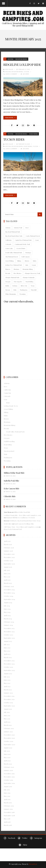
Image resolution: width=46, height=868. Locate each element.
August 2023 (8, 641)
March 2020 (8, 764)
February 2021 (9, 728)
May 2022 (7, 683)
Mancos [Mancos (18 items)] (8, 269)
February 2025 (9, 586)
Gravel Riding (8, 409)
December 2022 (9, 661)
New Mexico (8, 435)
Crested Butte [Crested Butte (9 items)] (21, 248)
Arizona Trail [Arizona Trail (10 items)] (18, 228)
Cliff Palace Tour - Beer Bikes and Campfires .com (21, 527)
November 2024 (9, 593)
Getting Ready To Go (11, 406)
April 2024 (7, 615)
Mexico (6, 419)
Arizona (10, 59)
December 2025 (9, 554)
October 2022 (8, 667)
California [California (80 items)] (8, 240)
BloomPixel (33, 864)
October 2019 (8, 780)
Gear (6, 399)
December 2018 (9, 812)
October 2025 (8, 561)
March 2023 (8, 657)
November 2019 (9, 777)
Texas (6, 448)
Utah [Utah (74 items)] (15, 290)
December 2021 (9, 696)
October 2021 (8, 703)
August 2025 (8, 567)
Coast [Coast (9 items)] (37, 240)
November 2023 (9, 632)
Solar (8, 403)
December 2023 (9, 628)
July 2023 (7, 644)
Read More (9, 118)
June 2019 (7, 793)
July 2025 (7, 570)
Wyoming (7, 461)
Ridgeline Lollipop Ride (22, 65)
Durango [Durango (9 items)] (28, 253)
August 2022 (8, 674)
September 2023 (9, 638)
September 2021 (9, 706)
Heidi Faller (9, 69)
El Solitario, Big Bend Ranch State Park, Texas (25, 521)
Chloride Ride (10, 496)
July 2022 (7, 677)
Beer (6, 387)
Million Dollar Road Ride (14, 473)
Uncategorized (9, 451)
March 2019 (8, 803)
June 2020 (7, 754)
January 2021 (8, 732)
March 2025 (8, 583)
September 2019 (9, 783)
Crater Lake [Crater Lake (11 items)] (9, 248)
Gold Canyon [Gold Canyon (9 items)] (25, 257)
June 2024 (7, 609)
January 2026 (8, 551)
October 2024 (8, 596)
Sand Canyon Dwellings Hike (24, 524)
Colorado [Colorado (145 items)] (8, 244)
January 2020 (8, 770)
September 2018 (9, 816)
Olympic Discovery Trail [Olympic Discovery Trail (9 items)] (32, 273)
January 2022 (8, 693)
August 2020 (8, 748)
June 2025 (7, 573)
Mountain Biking (21, 59)
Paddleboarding (9, 441)
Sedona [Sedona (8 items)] (15, 286)
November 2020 (9, 738)
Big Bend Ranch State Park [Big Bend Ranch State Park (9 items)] (14, 236)
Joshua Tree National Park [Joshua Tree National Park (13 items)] (14, 265)
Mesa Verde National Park (13, 529)
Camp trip (7, 393)
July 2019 (7, 790)
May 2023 (7, 651)
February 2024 (9, 622)
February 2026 (9, 548)
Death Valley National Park (15, 432)
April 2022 (7, 686)
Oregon (7, 438)
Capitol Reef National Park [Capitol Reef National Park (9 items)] (23, 240)
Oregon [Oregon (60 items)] (8, 282)
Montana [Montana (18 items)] (16, 269)
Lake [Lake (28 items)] (27, 265)
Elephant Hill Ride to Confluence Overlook (20, 518)
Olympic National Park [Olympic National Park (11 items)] (12, 277)
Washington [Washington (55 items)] (24, 290)
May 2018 (7, 819)
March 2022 (8, 690)
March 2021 (8, 725)
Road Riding (28, 146)
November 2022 (9, 664)
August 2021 (8, 709)
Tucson (26, 72)
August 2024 (8, 603)
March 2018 (8, 825)
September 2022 (9, 670)
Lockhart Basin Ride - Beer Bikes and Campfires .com (22, 515)
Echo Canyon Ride (12, 489)
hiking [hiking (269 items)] (19, 261)
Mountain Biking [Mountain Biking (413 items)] (28, 269)
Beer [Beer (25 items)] (27, 228)
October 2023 (8, 635)
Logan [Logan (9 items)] (34, 265)
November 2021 (9, 699)
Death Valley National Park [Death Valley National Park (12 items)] (14, 253)
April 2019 (7, 799)
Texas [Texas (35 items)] (33, 286)
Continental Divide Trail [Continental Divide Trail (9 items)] (22, 244)
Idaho (6, 416)
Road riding (34, 134)
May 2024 (7, 612)
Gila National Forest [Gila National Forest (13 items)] (12, 257)
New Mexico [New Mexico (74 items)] (17, 273)
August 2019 (8, 786)
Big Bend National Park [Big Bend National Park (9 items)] (13, 232)
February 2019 (9, 806)
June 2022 (7, 680)
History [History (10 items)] (27, 261)
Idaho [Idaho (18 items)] (35, 261)
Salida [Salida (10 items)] (7, 286)
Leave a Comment (11, 74)
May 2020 (7, 757)
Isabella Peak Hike (11, 481)
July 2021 (7, 712)
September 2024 (9, 599)
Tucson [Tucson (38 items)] (8, 290)
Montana (7, 422)
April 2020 (7, 761)
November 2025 (9, 557)
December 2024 (9, 590)
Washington (8, 458)
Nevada (6, 428)
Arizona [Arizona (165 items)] (8, 228)
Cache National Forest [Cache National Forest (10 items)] (33, 236)
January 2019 (8, 809)
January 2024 (8, 625)
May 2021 (7, 719)
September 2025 (9, 564)
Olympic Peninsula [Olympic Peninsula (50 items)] (29, 277)
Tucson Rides (14, 139)
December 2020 (9, 735)
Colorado (7, 396)
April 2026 (7, 541)
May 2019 (7, 796)
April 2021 (7, 722)
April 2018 (7, 822)
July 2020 (7, 751)
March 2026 (8, 544)
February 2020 (9, 767)
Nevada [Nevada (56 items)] (8, 273)
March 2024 (8, 619)
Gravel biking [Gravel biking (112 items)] (10, 261)
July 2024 (7, 606)
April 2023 (7, 654)
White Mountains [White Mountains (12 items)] (11, 294)
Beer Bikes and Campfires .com (23, 16)
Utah (5, 454)
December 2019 (9, 774)
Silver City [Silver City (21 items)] (24, 286)
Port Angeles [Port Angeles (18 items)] (18, 282)
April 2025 (7, 580)
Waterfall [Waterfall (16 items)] (34, 290)
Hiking (6, 412)
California (7, 390)
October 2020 (9, 741)
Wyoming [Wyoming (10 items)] (23, 294)
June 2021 (7, 715)
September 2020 (9, 745)
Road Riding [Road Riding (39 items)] (29, 282)
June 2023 (7, 648)
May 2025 (7, 577)
